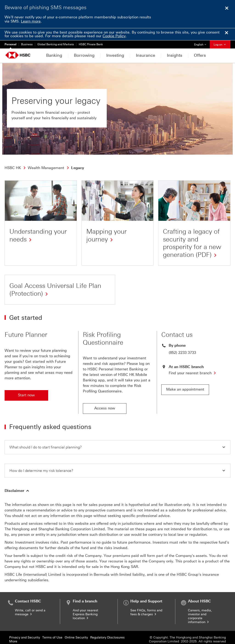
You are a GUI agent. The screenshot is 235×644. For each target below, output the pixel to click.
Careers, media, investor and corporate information (200, 604)
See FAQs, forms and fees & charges (146, 601)
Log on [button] (220, 45)
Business (27, 44)
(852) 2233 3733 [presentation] (182, 340)
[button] (117, 435)
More (13, 630)
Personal (10, 44)
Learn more (31, 21)
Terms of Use (52, 626)
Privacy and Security (25, 626)
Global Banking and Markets (56, 44)
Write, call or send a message (30, 601)
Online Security (76, 626)
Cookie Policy (114, 36)
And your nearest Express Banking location (85, 603)
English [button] (202, 43)
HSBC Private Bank (91, 44)
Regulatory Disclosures (107, 626)
